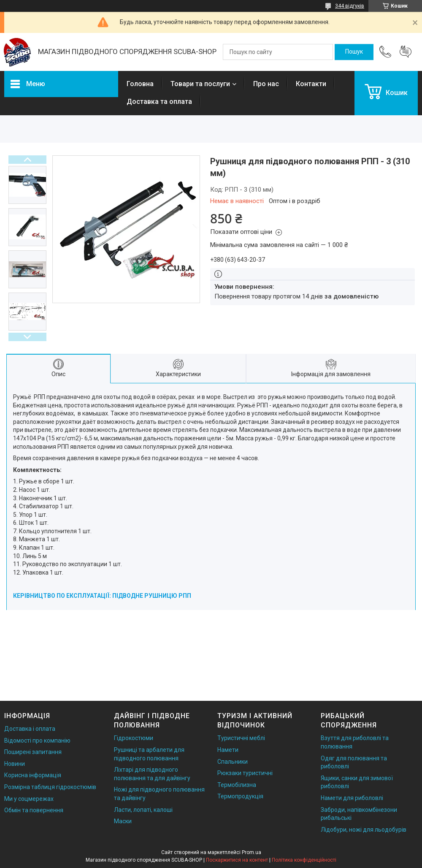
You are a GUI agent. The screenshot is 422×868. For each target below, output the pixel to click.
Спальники (233, 762)
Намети (228, 750)
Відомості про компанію (37, 741)
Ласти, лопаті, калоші (143, 810)
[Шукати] (354, 52)
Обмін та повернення (34, 810)
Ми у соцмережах (29, 799)
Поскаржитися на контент (237, 860)
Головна (140, 84)
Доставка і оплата (30, 729)
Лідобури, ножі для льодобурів (364, 830)
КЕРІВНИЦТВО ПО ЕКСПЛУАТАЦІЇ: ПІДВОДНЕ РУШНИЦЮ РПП (102, 596)
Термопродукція (240, 796)
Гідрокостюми (134, 738)
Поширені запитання (33, 752)
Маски (123, 821)
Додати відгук (406, 52)
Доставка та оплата (159, 102)
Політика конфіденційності (304, 860)
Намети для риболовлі (352, 798)
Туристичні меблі (241, 738)
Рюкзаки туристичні (245, 773)
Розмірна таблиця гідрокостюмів (50, 787)
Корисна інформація (33, 775)
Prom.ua (252, 852)
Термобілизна (237, 785)
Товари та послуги (200, 84)
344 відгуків (350, 6)
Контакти (311, 84)
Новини (15, 764)
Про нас (266, 84)
